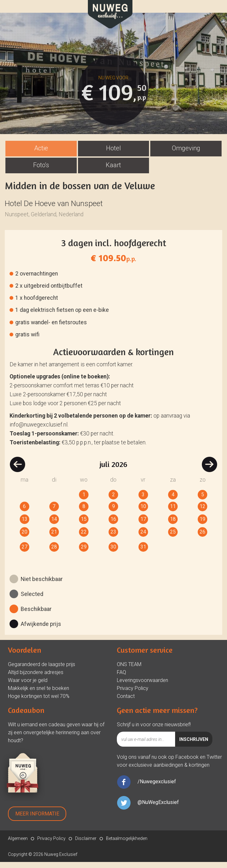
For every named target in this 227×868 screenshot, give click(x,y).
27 (25, 553)
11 (173, 512)
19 (202, 525)
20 (25, 538)
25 (173, 538)
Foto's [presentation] (41, 171)
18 (173, 525)
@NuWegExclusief (158, 808)
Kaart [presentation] (113, 171)
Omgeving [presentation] (186, 154)
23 (113, 538)
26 (202, 538)
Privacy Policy (133, 694)
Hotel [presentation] (113, 154)
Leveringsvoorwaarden (142, 686)
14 (54, 525)
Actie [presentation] (41, 154)
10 (143, 512)
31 (143, 553)
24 (143, 538)
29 (84, 553)
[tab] (41, 155)
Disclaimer (86, 844)
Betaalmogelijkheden (127, 844)
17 (143, 525)
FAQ (121, 678)
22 (84, 538)
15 (84, 525)
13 (25, 525)
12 (202, 512)
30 (113, 553)
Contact (126, 702)
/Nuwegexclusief (157, 788)
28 (54, 553)
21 (54, 538)
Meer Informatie (37, 820)
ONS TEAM (129, 670)
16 (113, 525)
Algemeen (18, 844)
